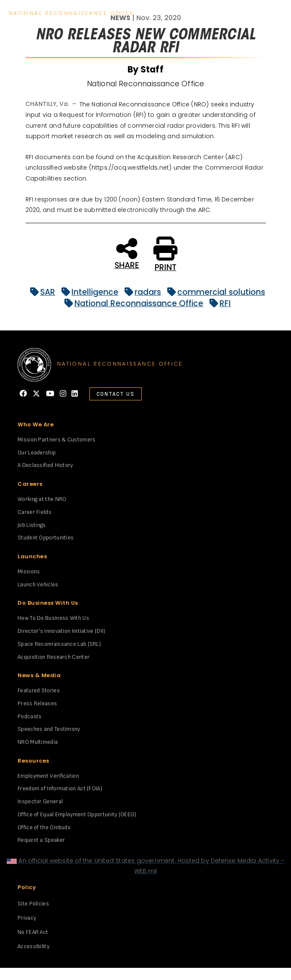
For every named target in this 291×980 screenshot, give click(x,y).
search (255, 14)
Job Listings (32, 525)
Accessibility (33, 946)
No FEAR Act (33, 932)
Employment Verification (48, 776)
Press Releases (37, 703)
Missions (29, 571)
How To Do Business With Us (53, 618)
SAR (41, 292)
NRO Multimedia (38, 742)
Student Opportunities (46, 538)
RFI (218, 303)
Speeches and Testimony (49, 729)
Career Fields (34, 512)
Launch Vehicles (38, 584)
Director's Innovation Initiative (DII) (61, 631)
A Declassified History (45, 465)
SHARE (127, 253)
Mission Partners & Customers (56, 440)
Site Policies (33, 904)
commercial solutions (214, 292)
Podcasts (29, 716)
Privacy (27, 918)
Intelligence (88, 292)
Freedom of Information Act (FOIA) (60, 788)
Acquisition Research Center (54, 657)
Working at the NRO (42, 499)
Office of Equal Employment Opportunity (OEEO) (77, 814)
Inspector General (40, 801)
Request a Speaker (41, 840)
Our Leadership (37, 453)
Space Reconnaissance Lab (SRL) (59, 644)
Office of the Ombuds (44, 827)
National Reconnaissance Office (132, 303)
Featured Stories (39, 690)
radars (141, 292)
